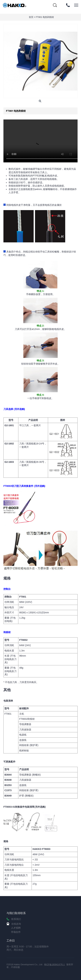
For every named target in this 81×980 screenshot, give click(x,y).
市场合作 (16, 932)
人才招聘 (16, 928)
